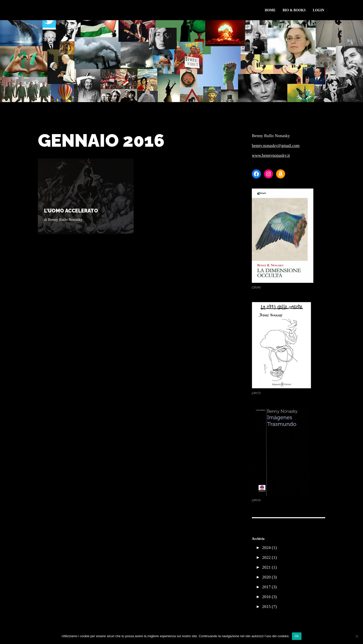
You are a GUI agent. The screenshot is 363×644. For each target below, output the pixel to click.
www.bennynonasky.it (271, 155)
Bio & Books (294, 10)
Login (319, 10)
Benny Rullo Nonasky (65, 219)
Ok (297, 636)
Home (270, 10)
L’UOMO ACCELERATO (71, 211)
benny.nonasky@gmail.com (276, 146)
